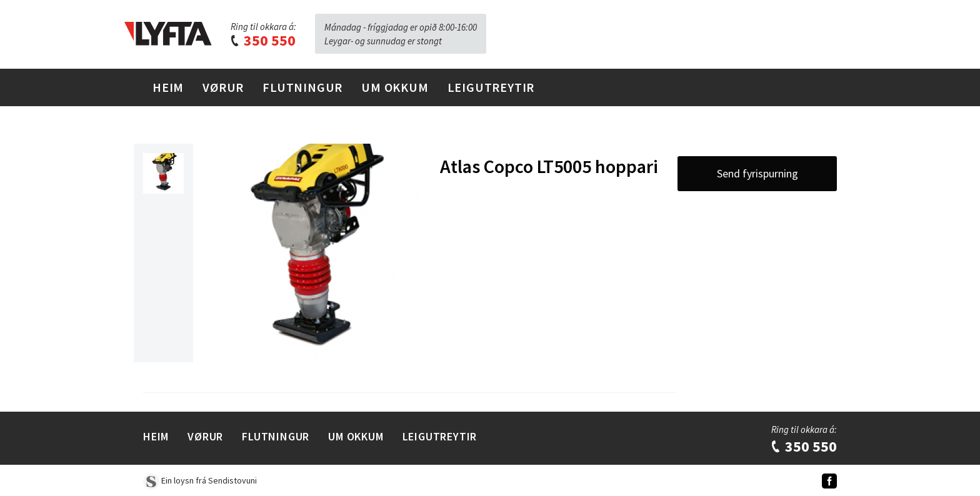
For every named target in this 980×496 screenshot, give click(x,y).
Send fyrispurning (757, 173)
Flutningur (302, 87)
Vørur (223, 87)
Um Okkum (395, 87)
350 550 (262, 40)
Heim (168, 87)
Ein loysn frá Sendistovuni (200, 480)
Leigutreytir (491, 87)
